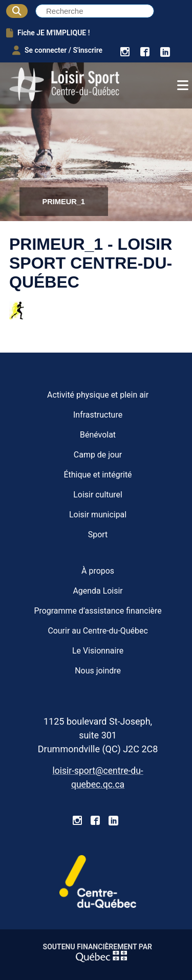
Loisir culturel (98, 495)
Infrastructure (98, 415)
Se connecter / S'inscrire (57, 50)
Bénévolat (98, 435)
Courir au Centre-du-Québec (98, 631)
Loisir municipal (98, 515)
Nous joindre (98, 671)
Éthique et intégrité (98, 475)
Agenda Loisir (98, 591)
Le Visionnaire (98, 651)
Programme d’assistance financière (98, 611)
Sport (98, 535)
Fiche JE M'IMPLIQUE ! (48, 33)
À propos (98, 571)
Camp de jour (98, 455)
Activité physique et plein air (98, 395)
